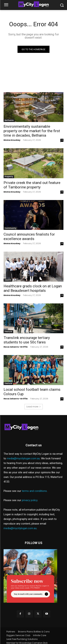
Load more (34, 407)
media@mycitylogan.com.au (23, 458)
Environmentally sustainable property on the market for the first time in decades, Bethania (32, 131)
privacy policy (30, 500)
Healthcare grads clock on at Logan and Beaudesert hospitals (33, 288)
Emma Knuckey (12, 140)
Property (9, 177)
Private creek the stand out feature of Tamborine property (32, 185)
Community (10, 228)
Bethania (9, 120)
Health (8, 280)
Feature (8, 332)
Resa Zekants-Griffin (16, 347)
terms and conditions (34, 491)
